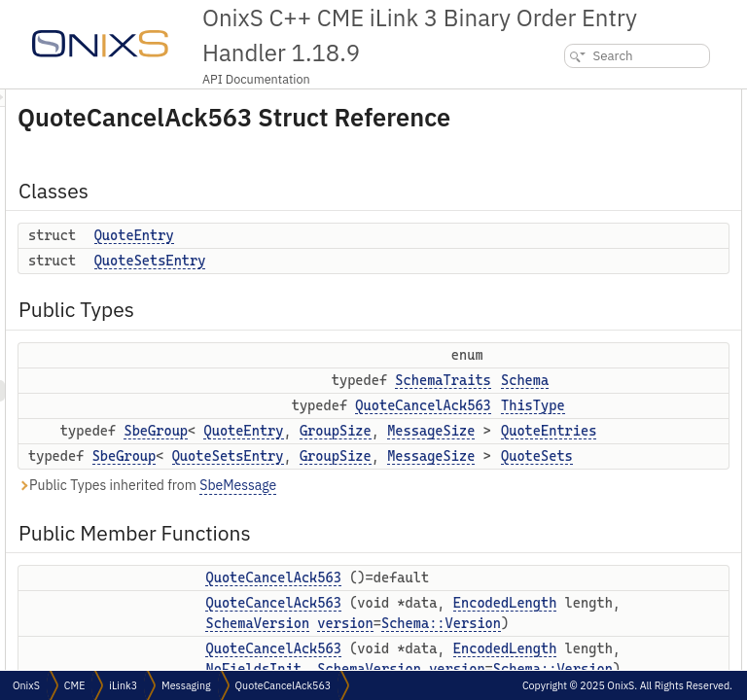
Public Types (565, 164)
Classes (551, 100)
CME (74, 685)
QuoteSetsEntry (393, 288)
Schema (568, 199)
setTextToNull (581, 562)
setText (565, 541)
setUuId (567, 498)
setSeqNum (576, 455)
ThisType (570, 220)
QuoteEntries (582, 242)
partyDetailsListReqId (603, 627)
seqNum (568, 434)
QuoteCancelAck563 (602, 306)
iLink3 (123, 685)
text (556, 520)
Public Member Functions (600, 284)
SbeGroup (399, 458)
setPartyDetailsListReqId (611, 648)
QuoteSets (574, 263)
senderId (569, 584)
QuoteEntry (377, 262)
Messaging (186, 685)
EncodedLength (500, 650)
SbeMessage (481, 512)
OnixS (26, 685)
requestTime (579, 669)
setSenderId (578, 605)
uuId (558, 477)
